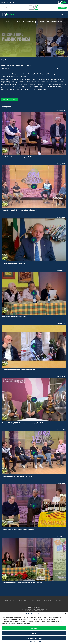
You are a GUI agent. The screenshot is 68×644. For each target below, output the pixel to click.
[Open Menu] (2, 8)
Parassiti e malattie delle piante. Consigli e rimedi (19, 210)
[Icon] (34, 133)
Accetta (34, 628)
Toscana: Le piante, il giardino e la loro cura (17, 476)
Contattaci (48, 600)
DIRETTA (63, 8)
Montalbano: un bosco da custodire (14, 316)
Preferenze (60, 600)
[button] (65, 614)
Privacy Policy (38, 642)
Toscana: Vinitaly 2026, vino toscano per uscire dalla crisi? (22, 423)
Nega (34, 633)
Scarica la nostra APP (8, 2)
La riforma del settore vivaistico (13, 263)
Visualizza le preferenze (34, 638)
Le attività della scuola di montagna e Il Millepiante (20, 157)
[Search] (66, 15)
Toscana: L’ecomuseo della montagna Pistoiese (18, 370)
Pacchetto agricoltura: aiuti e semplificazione (18, 529)
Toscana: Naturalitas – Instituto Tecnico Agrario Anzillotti (22, 583)
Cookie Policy (29, 642)
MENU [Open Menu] (5, 8)
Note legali (36, 600)
